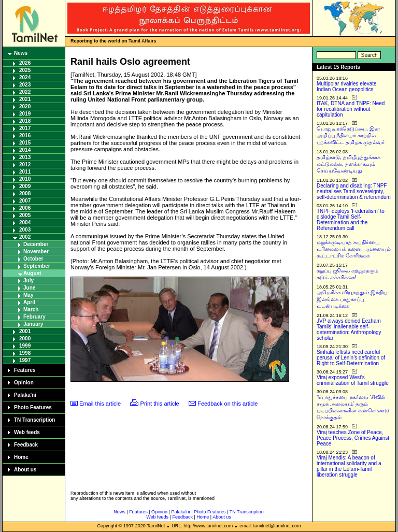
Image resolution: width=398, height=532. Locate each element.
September (37, 266)
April (29, 302)
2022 (25, 92)
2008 (25, 193)
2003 (25, 230)
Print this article (160, 404)
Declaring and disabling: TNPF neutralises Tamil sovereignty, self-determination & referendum (354, 191)
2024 (25, 77)
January (33, 324)
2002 (25, 237)
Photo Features (33, 407)
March (31, 310)
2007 (25, 201)
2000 (25, 339)
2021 (25, 99)
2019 (25, 114)
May (28, 295)
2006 (25, 208)
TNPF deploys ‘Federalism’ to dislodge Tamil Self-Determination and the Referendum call (351, 220)
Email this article (100, 404)
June (29, 288)
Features (25, 370)
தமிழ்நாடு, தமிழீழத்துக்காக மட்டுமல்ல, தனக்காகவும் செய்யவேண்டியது (349, 164)
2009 (25, 186)
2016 (25, 135)
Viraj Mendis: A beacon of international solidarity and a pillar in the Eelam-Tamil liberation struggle (349, 466)
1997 (25, 360)
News (21, 53)
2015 (25, 143)
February (34, 317)
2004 (25, 222)
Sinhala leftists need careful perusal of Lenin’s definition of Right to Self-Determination (351, 358)
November (36, 251)
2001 (25, 331)
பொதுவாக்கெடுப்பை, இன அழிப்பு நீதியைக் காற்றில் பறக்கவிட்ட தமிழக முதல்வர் (351, 135)
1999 (25, 346)
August (32, 273)
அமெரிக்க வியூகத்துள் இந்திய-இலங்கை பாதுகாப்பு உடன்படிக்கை (353, 299)
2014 (25, 150)
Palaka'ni (25, 395)
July (29, 281)
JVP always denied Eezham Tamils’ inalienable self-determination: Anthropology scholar (349, 329)
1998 (25, 353)
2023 (25, 85)
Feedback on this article (228, 404)
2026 (25, 63)
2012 (25, 164)
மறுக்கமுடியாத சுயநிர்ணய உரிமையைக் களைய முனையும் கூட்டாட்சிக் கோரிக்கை (354, 249)
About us (25, 470)
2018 (25, 121)
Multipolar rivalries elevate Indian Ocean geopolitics (347, 87)
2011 (25, 172)
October (33, 259)
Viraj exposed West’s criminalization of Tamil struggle (353, 380)
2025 (25, 70)
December (36, 244)
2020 (25, 106)
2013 (25, 157)
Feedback (26, 445)
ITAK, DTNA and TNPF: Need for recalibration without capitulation (351, 109)
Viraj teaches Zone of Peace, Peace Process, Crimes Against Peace (353, 438)
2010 (25, 179)
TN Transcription (34, 420)
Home (21, 457)
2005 (25, 215)
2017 (25, 128)
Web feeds (27, 432)
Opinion (24, 383)
